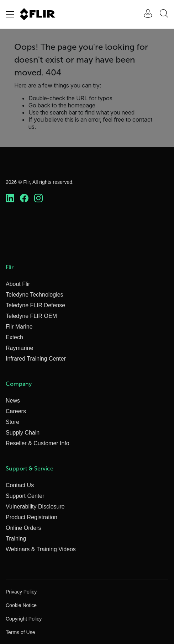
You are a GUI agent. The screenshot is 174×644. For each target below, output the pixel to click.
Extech (14, 337)
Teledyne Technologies (35, 295)
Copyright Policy (24, 619)
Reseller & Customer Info (38, 443)
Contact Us (20, 485)
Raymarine (19, 348)
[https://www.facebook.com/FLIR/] (24, 198)
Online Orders (23, 528)
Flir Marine (19, 327)
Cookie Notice (21, 605)
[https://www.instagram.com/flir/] (38, 198)
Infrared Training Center (36, 359)
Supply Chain (23, 433)
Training (16, 539)
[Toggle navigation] (10, 14)
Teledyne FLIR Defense (35, 305)
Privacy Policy (21, 592)
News (13, 401)
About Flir (18, 284)
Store (12, 422)
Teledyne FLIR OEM (31, 316)
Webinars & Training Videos (41, 549)
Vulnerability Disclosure (35, 507)
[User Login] (144, 14)
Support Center (25, 496)
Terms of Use (20, 632)
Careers (16, 411)
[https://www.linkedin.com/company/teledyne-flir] (10, 198)
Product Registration (31, 517)
